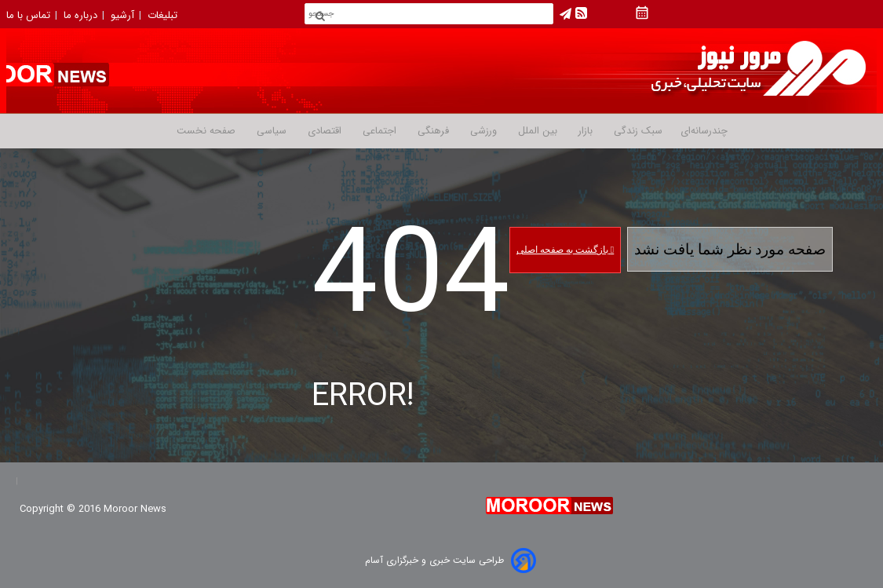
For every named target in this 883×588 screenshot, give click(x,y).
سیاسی (270, 131)
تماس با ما (30, 15)
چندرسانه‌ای (704, 131)
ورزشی (482, 131)
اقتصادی (323, 131)
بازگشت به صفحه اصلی (565, 250)
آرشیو (124, 15)
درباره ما (82, 15)
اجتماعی (378, 131)
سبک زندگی (637, 131)
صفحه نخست (206, 131)
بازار (584, 131)
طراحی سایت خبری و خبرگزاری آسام (434, 560)
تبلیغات (164, 15)
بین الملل (536, 131)
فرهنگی (432, 131)
